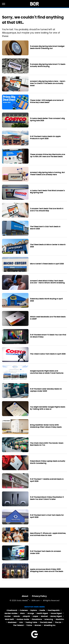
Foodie (42, 610)
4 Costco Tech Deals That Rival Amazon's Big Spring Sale (47, 192)
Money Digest (56, 616)
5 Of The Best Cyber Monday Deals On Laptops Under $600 (46, 390)
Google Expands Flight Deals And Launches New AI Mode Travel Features (47, 372)
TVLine (29, 625)
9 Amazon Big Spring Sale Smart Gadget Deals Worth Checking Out (47, 47)
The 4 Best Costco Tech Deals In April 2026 (48, 354)
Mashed (44, 616)
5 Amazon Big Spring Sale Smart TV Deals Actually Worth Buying (48, 65)
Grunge (31, 613)
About (25, 596)
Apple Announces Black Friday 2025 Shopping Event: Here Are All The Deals (47, 570)
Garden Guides (11, 613)
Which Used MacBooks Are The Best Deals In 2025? (48, 318)
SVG (21, 622)
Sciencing (49, 619)
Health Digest (42, 613)
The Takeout (18, 625)
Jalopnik (26, 616)
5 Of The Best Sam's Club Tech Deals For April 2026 (47, 516)
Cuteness (24, 610)
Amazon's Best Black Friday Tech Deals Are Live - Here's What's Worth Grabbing (47, 282)
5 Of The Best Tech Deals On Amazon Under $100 (46, 552)
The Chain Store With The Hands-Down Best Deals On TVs (47, 444)
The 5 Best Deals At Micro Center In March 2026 (48, 246)
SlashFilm (60, 619)
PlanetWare (37, 619)
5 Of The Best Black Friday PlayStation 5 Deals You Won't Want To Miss (47, 498)
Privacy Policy (39, 596)
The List (58, 622)
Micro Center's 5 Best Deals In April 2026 (47, 264)
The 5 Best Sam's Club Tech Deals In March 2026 (45, 228)
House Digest (56, 613)
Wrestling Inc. (50, 625)
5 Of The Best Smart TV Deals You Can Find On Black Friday (48, 336)
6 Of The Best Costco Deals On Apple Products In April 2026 (45, 138)
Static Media (22, 601)
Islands (17, 616)
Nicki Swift (9, 619)
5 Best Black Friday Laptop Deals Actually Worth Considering (48, 462)
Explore (34, 610)
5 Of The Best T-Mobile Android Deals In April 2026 (47, 480)
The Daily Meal (46, 622)
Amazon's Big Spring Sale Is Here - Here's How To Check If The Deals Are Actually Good (48, 83)
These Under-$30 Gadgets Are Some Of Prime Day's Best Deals (47, 101)
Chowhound (12, 610)
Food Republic (54, 610)
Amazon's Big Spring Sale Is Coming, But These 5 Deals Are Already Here (47, 174)
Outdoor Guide (23, 619)
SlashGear (12, 622)
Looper (35, 616)
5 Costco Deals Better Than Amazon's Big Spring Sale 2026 (47, 120)
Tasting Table (31, 622)
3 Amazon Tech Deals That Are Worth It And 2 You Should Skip (47, 210)
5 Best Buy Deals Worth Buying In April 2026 (46, 300)
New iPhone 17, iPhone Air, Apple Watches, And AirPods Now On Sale (48, 534)
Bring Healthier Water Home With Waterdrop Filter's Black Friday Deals (46, 426)
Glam (22, 613)
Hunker (8, 616)
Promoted (7, 421)
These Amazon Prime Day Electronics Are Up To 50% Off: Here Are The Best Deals (48, 156)
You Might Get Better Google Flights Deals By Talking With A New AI (48, 408)
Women (38, 625)
